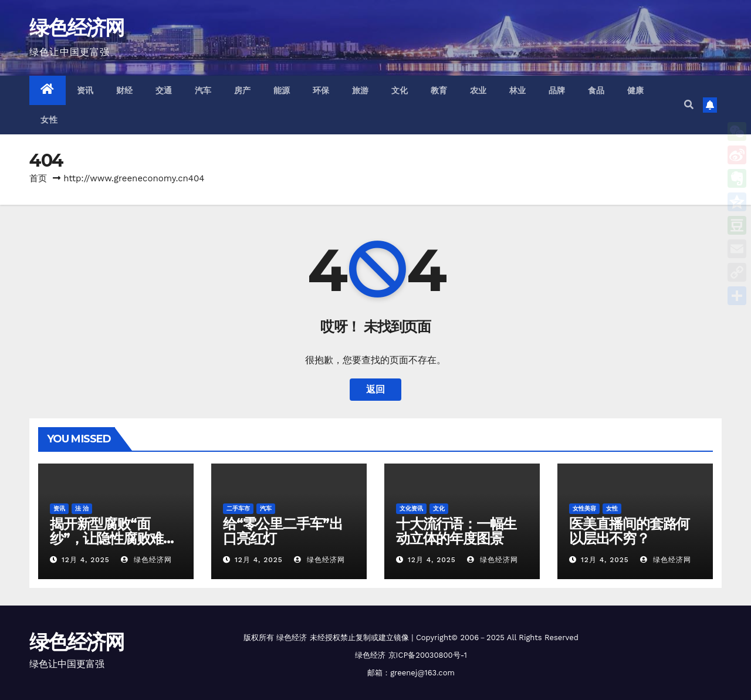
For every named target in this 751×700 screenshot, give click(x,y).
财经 (125, 90)
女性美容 (584, 508)
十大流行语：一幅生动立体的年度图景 (456, 531)
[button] (689, 105)
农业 (478, 90)
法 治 (82, 508)
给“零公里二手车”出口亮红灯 (283, 531)
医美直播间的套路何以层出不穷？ (629, 531)
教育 (439, 90)
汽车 (203, 90)
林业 (518, 90)
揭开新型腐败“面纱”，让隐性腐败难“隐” (106, 538)
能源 (282, 90)
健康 (636, 90)
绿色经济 (292, 638)
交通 (164, 90)
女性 (49, 120)
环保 (321, 90)
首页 (38, 178)
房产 (243, 90)
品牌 (557, 90)
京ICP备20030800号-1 (428, 655)
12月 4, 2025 (86, 560)
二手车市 (238, 508)
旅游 (361, 90)
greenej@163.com (422, 673)
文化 (400, 90)
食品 (596, 90)
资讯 (85, 90)
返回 (375, 389)
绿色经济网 (77, 28)
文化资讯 (411, 508)
